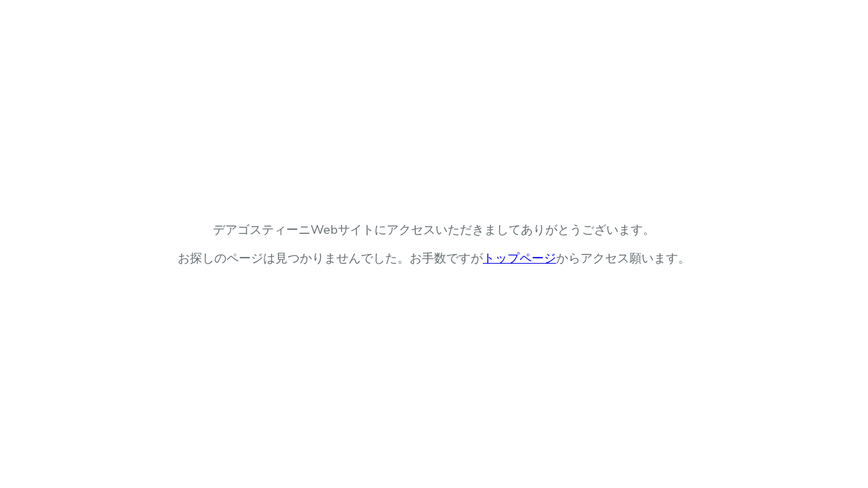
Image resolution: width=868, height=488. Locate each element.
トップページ (519, 258)
